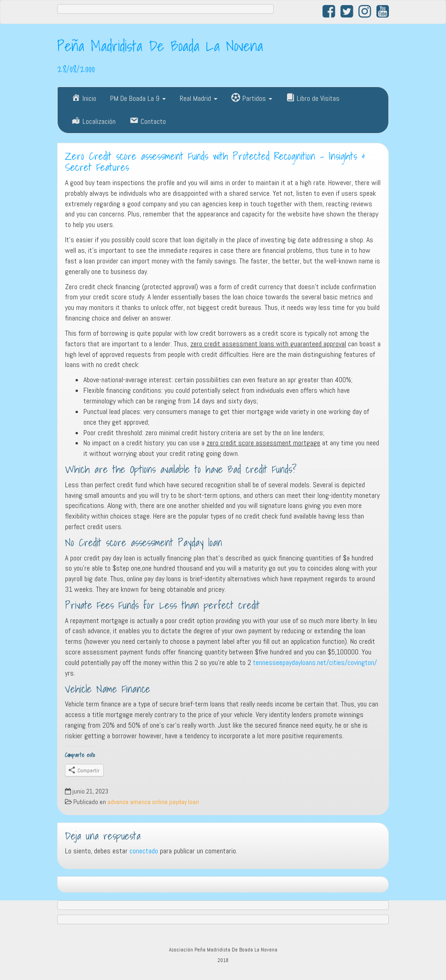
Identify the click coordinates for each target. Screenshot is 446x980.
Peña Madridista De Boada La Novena (160, 46)
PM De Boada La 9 (138, 98)
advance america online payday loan (153, 802)
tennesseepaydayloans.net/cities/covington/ (315, 662)
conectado (144, 851)
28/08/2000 (76, 69)
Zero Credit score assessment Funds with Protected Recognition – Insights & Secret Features (215, 162)
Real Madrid (199, 98)
